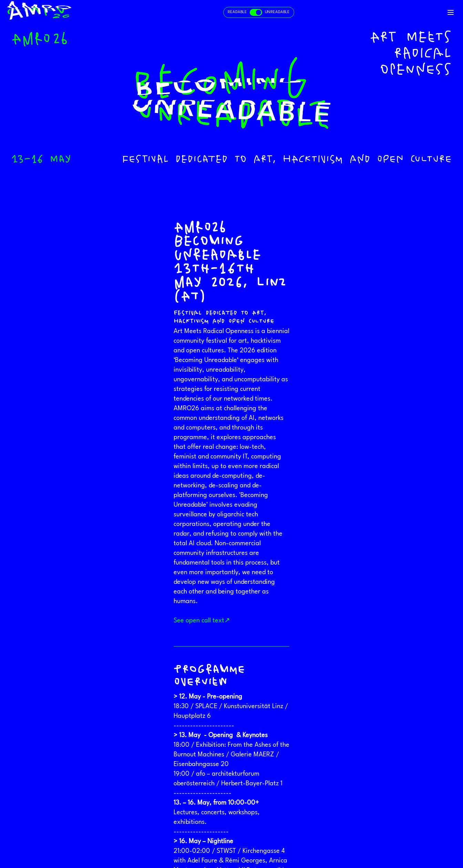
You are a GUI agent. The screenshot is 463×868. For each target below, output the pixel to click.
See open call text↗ (202, 621)
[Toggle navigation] (451, 12)
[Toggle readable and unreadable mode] (259, 12)
